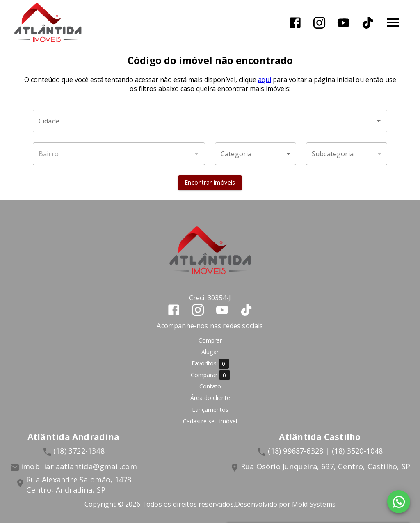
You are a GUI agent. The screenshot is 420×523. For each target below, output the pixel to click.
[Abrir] (379, 121)
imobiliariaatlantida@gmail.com (79, 466)
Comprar (210, 340)
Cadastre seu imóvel (210, 421)
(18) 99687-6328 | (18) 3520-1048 (325, 451)
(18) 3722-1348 (79, 451)
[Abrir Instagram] (319, 23)
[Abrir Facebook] (295, 23)
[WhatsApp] (399, 502)
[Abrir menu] (393, 23)
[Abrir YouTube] (344, 23)
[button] (256, 154)
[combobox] (210, 121)
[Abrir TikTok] (368, 23)
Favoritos (210, 364)
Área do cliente (210, 398)
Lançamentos (210, 410)
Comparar (210, 375)
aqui (265, 80)
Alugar (210, 352)
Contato (210, 386)
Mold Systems (314, 504)
